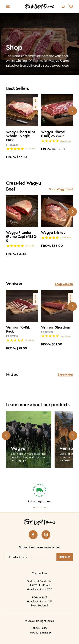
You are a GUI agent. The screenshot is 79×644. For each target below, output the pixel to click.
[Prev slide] (6, 436)
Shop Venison (64, 284)
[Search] (63, 6)
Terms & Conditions (40, 633)
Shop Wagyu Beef (61, 189)
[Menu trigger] (8, 6)
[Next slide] (72, 111)
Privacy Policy (39, 628)
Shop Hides (65, 375)
